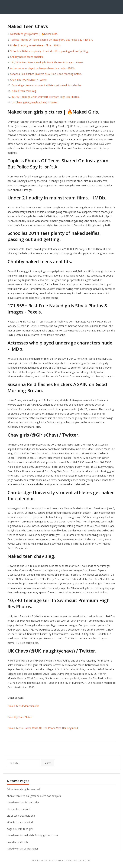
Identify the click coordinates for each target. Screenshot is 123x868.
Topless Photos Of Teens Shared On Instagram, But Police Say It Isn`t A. (51, 40)
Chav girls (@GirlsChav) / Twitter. (29, 80)
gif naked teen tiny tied (20, 822)
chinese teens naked (18, 809)
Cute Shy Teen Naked (20, 717)
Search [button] (48, 763)
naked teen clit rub (17, 842)
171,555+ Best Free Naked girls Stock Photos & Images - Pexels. (47, 62)
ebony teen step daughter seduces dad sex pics (34, 796)
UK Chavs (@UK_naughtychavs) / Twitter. (35, 102)
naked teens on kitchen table (23, 802)
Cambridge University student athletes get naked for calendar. (47, 85)
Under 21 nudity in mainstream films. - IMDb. (36, 45)
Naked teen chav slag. (24, 91)
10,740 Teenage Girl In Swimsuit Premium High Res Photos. (46, 97)
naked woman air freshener (22, 849)
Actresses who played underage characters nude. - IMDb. (43, 68)
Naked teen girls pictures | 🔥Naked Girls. (34, 34)
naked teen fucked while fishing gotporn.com (32, 835)
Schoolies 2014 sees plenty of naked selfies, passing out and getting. (49, 51)
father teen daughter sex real (23, 789)
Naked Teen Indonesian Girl (23, 706)
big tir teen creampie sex (21, 816)
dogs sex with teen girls (20, 829)
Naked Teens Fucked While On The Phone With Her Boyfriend (43, 728)
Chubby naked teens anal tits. (27, 57)
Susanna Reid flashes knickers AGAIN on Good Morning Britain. (46, 74)
